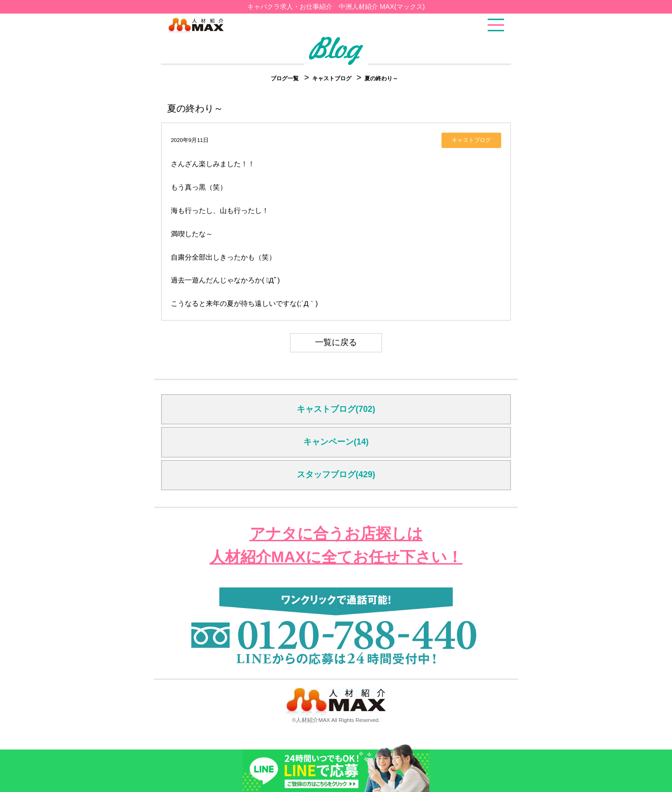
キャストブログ (332, 78)
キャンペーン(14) (336, 442)
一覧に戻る (336, 342)
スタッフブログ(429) (336, 474)
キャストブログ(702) (336, 409)
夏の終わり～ (381, 78)
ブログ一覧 (285, 78)
